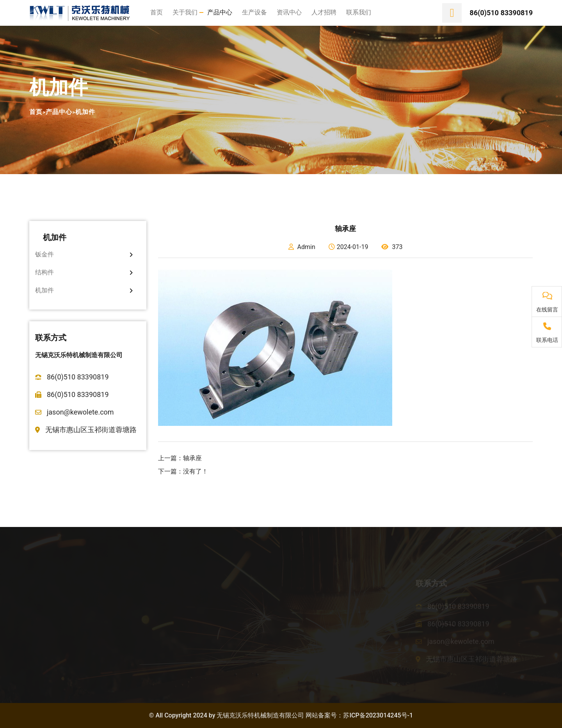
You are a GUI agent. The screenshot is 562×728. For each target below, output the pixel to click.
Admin (302, 247)
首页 (157, 12)
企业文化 (42, 635)
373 (392, 247)
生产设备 (254, 12)
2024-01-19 (349, 247)
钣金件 (84, 254)
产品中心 (220, 12)
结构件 (84, 272)
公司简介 (42, 604)
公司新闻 (299, 604)
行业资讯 (299, 620)
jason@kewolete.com (80, 412)
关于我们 (185, 12)
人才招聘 (324, 12)
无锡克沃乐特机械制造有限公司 (260, 715)
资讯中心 (289, 12)
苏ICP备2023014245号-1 (378, 715)
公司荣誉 (42, 620)
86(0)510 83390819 (501, 13)
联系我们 (359, 12)
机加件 (85, 112)
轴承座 (192, 458)
